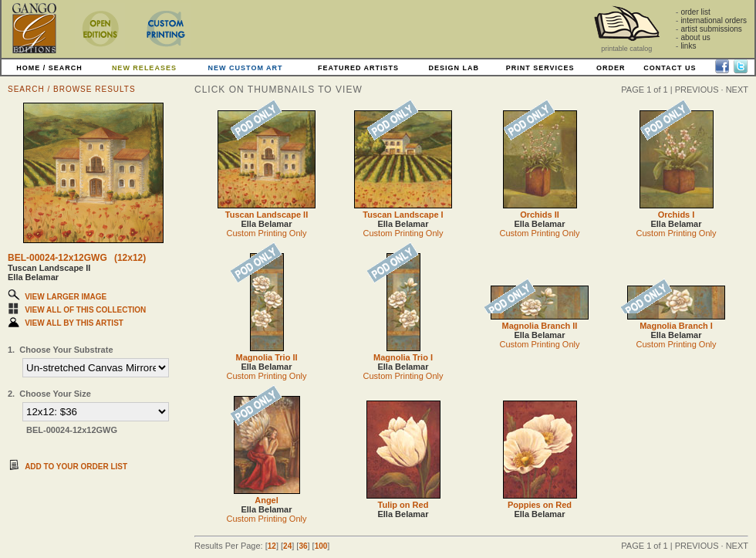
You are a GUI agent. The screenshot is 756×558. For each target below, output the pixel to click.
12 (272, 546)
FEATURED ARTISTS (358, 68)
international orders (714, 20)
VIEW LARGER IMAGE (66, 297)
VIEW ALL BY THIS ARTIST (74, 323)
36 (303, 546)
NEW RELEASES (144, 68)
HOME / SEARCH (49, 68)
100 (321, 546)
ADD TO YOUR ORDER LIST (76, 467)
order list (695, 12)
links (688, 46)
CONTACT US (670, 68)
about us (695, 37)
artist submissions (711, 29)
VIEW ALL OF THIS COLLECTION (85, 310)
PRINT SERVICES (540, 68)
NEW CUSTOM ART (246, 68)
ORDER (611, 68)
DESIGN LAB (454, 68)
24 (287, 546)
